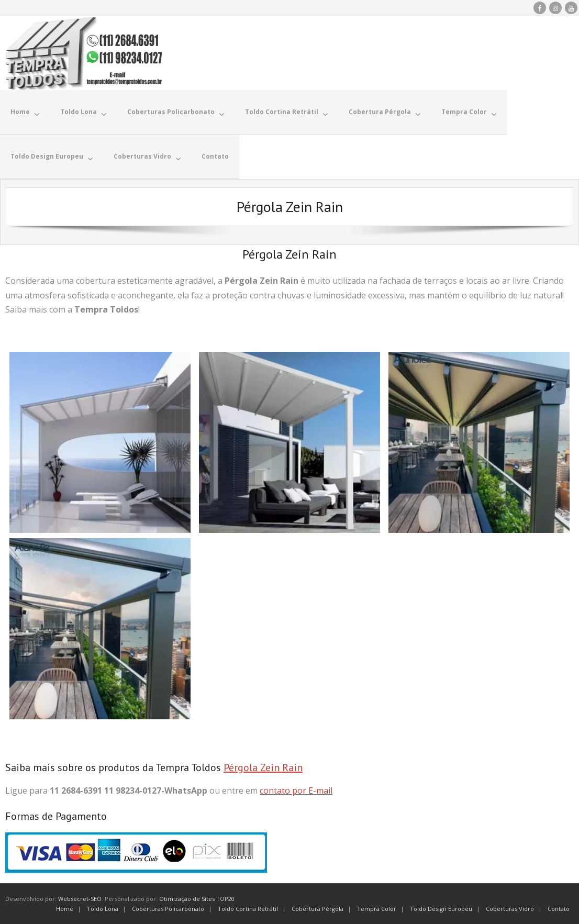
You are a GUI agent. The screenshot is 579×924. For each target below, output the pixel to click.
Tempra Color (377, 908)
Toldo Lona (103, 908)
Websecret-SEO (80, 898)
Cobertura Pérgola (318, 908)
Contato (559, 908)
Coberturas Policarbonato (168, 908)
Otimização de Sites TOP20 (197, 898)
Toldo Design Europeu (441, 908)
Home (65, 908)
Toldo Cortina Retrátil (248, 908)
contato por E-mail (296, 790)
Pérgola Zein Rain (263, 767)
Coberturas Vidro (510, 908)
